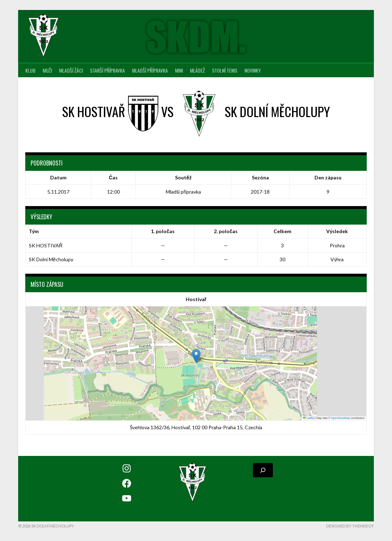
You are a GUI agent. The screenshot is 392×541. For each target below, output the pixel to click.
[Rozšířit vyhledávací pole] (263, 470)
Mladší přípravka (150, 70)
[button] (196, 356)
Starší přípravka (107, 70)
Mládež (197, 70)
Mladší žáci (71, 70)
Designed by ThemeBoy (350, 526)
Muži (47, 70)
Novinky (253, 70)
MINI (179, 70)
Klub (30, 70)
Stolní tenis (225, 70)
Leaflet (309, 418)
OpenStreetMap (341, 418)
